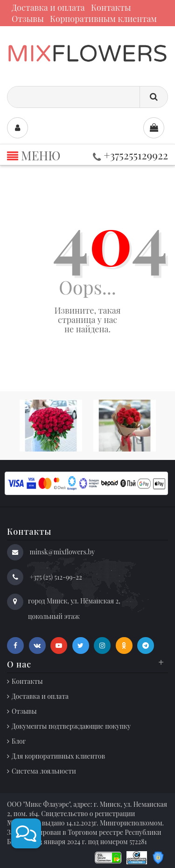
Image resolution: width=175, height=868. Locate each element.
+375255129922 (130, 155)
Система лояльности (44, 771)
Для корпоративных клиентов (58, 756)
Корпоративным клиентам (103, 19)
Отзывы (28, 19)
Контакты (111, 7)
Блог (19, 741)
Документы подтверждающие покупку (71, 726)
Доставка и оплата (48, 7)
